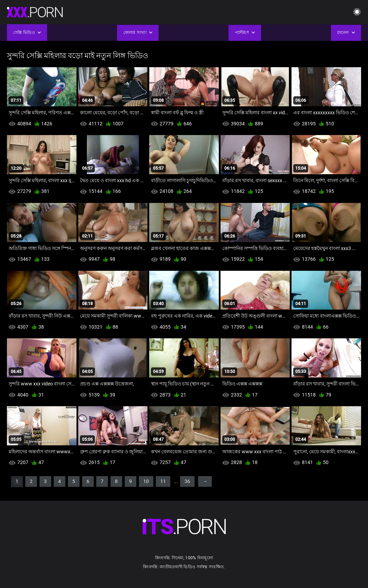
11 (163, 481)
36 (187, 481)
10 (146, 481)
